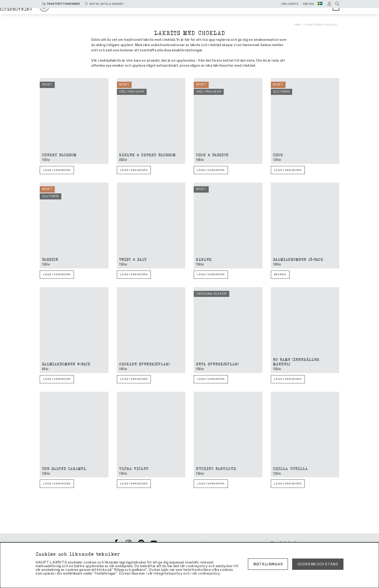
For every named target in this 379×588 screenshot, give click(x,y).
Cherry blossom (59, 155)
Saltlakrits (173, 11)
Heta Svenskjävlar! (217, 364)
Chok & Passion (212, 155)
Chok (278, 155)
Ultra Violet (134, 468)
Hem (297, 25)
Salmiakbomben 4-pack (66, 364)
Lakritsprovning (212, 16)
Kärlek (204, 259)
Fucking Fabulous (216, 468)
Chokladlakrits (246, 11)
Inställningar (268, 564)
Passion (50, 259)
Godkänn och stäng (318, 564)
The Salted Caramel (64, 468)
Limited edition (166, 16)
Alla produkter (133, 11)
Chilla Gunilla (290, 468)
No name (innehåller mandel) (296, 361)
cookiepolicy (209, 573)
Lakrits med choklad (321, 25)
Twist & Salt (133, 259)
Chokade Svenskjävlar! (144, 364)
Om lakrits (290, 4)
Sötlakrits (207, 11)
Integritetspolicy (168, 573)
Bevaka (280, 275)
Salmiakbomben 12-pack (298, 259)
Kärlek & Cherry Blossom (147, 155)
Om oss (308, 4)
